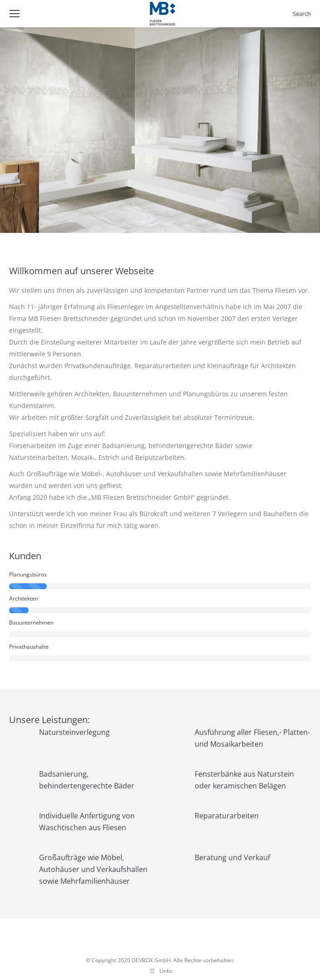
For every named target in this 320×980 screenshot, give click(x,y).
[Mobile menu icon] (15, 14)
